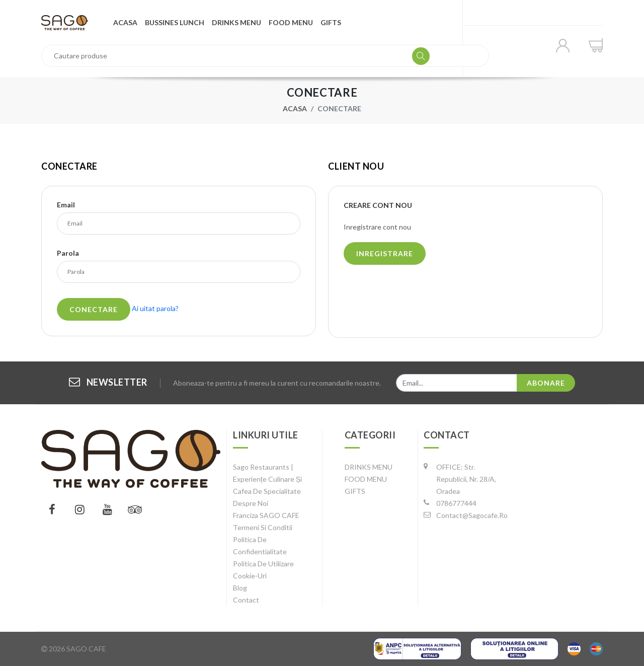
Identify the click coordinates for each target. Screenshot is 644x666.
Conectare (94, 309)
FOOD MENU (291, 22)
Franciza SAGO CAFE (266, 515)
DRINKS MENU (236, 22)
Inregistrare (385, 253)
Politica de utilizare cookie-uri (263, 570)
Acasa (125, 22)
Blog (240, 588)
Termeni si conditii (263, 527)
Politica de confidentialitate (260, 545)
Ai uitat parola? (155, 308)
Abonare (546, 383)
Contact (246, 600)
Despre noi (251, 503)
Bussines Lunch (175, 22)
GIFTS (331, 22)
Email (66, 205)
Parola (68, 253)
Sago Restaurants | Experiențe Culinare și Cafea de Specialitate (267, 479)
